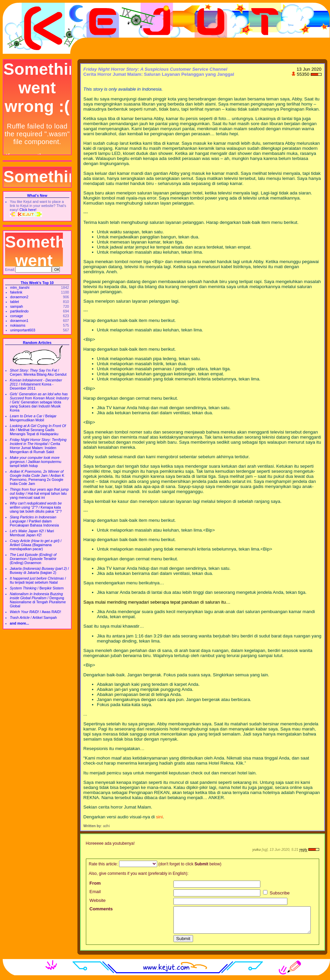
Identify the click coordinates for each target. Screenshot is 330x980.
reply (303, 849)
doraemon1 (19, 321)
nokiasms (18, 325)
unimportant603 (23, 330)
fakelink (16, 292)
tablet (15, 302)
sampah (17, 306)
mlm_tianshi (20, 287)
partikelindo (19, 311)
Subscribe (276, 893)
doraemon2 (19, 297)
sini (159, 817)
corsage (17, 316)
